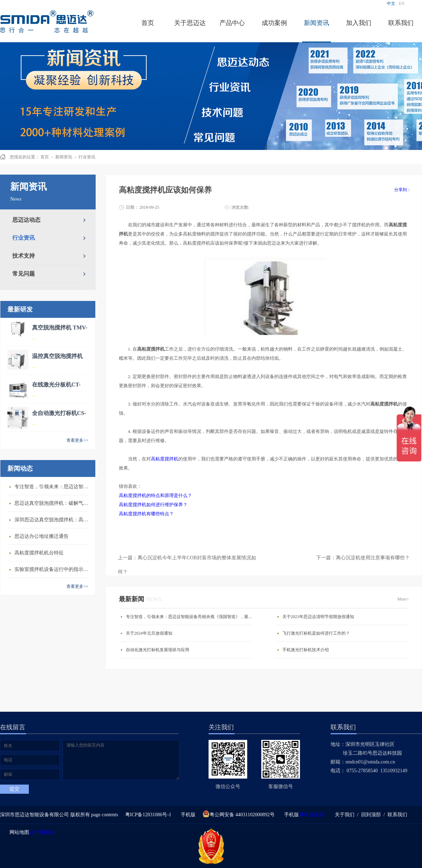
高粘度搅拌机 (165, 459)
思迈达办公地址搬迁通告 (41, 536)
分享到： (403, 190)
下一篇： (363, 558)
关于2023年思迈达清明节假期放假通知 (318, 617)
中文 (391, 4)
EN (402, 4)
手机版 (187, 815)
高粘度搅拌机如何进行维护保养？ (153, 505)
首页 (148, 23)
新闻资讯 (64, 157)
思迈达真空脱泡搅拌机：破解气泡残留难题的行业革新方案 (53, 503)
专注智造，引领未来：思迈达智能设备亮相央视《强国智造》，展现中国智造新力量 (53, 487)
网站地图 (18, 832)
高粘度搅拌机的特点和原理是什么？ (155, 495)
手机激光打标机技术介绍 (306, 650)
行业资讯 (87, 157)
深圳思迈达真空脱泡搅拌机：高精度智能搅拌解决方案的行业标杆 (53, 520)
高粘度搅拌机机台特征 (39, 553)
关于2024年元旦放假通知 (149, 633)
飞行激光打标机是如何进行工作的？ (316, 633)
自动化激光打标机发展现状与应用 (158, 650)
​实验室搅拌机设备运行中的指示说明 (53, 569)
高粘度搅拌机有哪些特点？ (146, 514)
